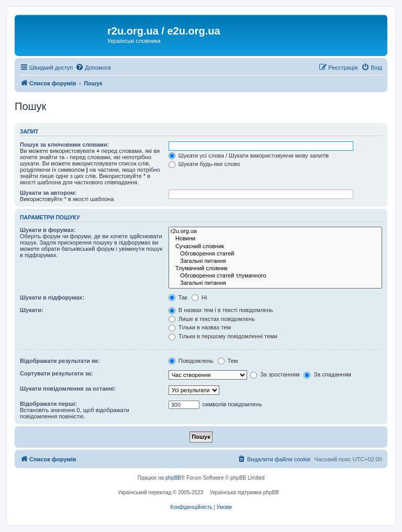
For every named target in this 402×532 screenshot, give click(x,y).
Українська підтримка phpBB (244, 492)
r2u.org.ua (275, 231)
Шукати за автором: (48, 193)
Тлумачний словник (275, 269)
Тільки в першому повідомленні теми (223, 336)
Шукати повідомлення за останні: (68, 389)
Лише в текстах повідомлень (212, 319)
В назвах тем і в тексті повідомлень (221, 310)
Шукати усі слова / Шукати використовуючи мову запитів (249, 156)
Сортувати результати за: (57, 373)
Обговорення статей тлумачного (275, 276)
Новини (275, 239)
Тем (228, 361)
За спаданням (327, 374)
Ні (199, 297)
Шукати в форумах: (48, 230)
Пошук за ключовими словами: (64, 145)
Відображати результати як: (60, 361)
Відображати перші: (48, 404)
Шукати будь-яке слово (204, 164)
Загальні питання (275, 261)
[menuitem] (93, 68)
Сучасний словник (275, 247)
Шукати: (32, 310)
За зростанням (275, 374)
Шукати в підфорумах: (52, 297)
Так (178, 297)
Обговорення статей (275, 254)
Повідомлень (191, 361)
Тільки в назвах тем (200, 327)
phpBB (173, 478)
